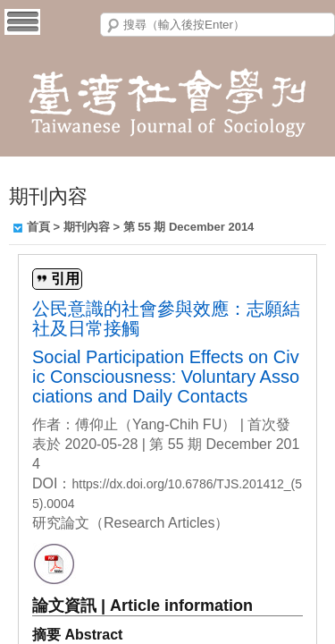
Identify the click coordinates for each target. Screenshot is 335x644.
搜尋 (113, 26)
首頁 (38, 227)
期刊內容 (87, 227)
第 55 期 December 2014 (189, 227)
